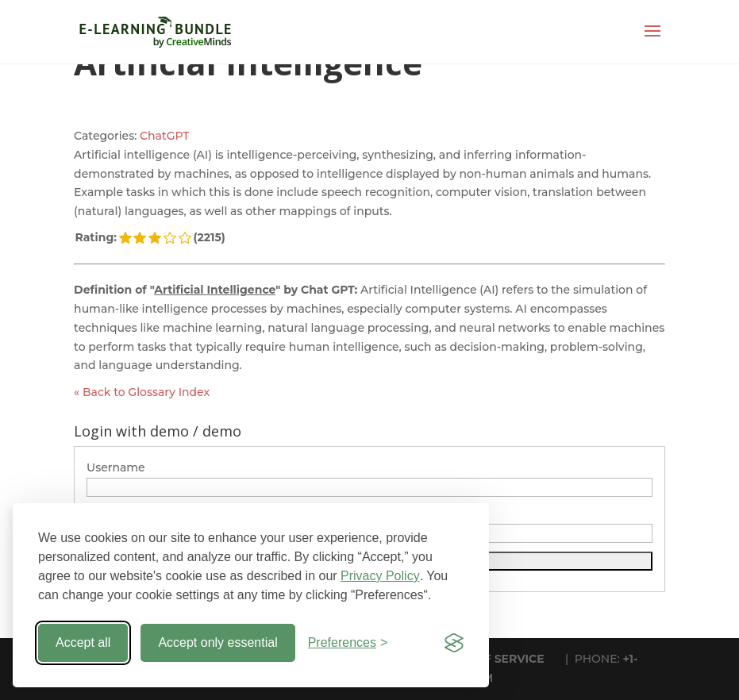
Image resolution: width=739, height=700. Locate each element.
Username (116, 467)
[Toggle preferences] (348, 643)
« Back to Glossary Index (142, 392)
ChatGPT (164, 136)
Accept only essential (217, 642)
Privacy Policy (380, 576)
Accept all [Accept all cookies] (83, 642)
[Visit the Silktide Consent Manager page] (454, 643)
